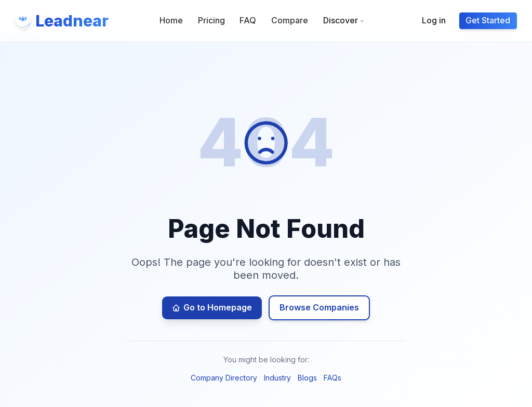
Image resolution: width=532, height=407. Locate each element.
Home (171, 20)
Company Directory (224, 378)
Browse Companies (319, 307)
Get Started (488, 20)
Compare (290, 20)
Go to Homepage (212, 307)
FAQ (248, 20)
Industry (277, 378)
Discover (344, 20)
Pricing (211, 20)
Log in (434, 20)
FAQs (332, 378)
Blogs (307, 378)
